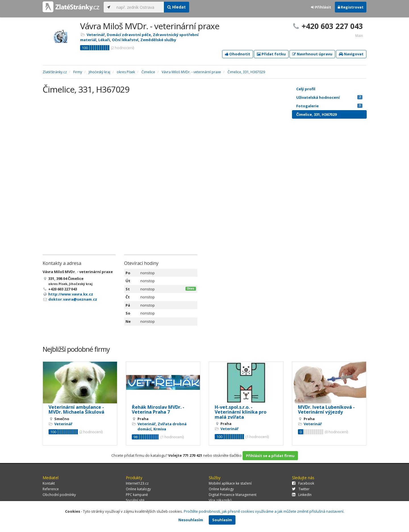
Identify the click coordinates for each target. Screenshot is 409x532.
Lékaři (104, 40)
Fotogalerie (329, 106)
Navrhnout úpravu (312, 54)
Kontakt (49, 483)
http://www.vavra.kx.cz (71, 294)
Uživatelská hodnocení (329, 97)
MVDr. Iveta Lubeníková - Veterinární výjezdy (326, 410)
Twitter (301, 489)
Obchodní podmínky (59, 495)
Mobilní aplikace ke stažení (230, 483)
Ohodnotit (238, 54)
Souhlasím (222, 520)
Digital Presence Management (233, 495)
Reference (51, 489)
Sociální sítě (135, 500)
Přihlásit (321, 7)
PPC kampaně (137, 495)
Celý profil (306, 89)
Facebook (303, 483)
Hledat (177, 7)
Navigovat (351, 54)
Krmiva (160, 429)
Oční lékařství (125, 40)
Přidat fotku (271, 54)
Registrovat (351, 7)
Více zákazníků (220, 500)
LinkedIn (302, 495)
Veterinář (96, 35)
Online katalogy (138, 489)
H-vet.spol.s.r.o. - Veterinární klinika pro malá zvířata (241, 412)
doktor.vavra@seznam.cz (73, 299)
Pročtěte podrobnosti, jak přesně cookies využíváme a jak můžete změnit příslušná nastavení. (264, 511)
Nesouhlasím (191, 520)
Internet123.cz (137, 483)
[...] (139, 7)
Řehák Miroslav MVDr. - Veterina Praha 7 (158, 410)
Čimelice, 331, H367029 (316, 114)
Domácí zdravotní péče (129, 35)
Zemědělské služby (158, 40)
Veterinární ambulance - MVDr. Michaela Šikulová (76, 410)
